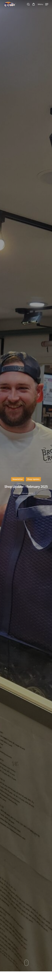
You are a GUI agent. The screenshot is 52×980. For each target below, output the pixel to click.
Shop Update (33, 479)
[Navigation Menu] (43, 4)
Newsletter (18, 479)
